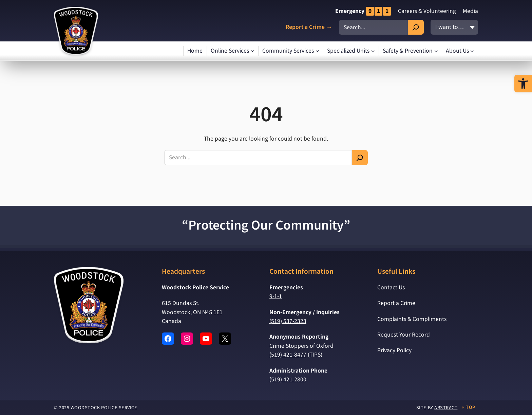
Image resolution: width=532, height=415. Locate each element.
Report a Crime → (309, 27)
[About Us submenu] (472, 51)
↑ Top (468, 407)
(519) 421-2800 (288, 380)
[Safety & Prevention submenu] (436, 51)
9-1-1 (276, 296)
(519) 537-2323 (288, 321)
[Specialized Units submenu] (373, 51)
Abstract (446, 408)
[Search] (416, 27)
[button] (523, 84)
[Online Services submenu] (253, 51)
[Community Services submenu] (317, 51)
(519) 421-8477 (288, 355)
